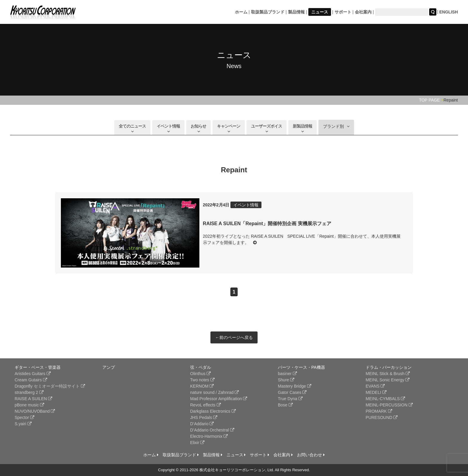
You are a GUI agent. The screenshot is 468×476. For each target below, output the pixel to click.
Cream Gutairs (31, 380)
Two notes (202, 380)
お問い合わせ (311, 455)
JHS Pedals (204, 417)
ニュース (320, 12)
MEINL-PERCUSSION (389, 405)
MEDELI (376, 392)
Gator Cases (292, 392)
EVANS (375, 386)
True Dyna (290, 399)
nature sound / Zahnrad (214, 392)
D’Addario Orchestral (212, 430)
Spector (24, 417)
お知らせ (198, 129)
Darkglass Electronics (213, 411)
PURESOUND (382, 417)
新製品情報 (302, 129)
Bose (285, 405)
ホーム (241, 12)
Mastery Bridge (295, 386)
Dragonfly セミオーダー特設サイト (50, 386)
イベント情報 (168, 129)
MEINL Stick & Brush (388, 374)
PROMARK (379, 411)
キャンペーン (229, 129)
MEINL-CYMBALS (385, 399)
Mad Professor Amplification (219, 399)
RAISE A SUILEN (33, 399)
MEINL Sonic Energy (388, 380)
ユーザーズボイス (267, 129)
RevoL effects (205, 405)
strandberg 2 (29, 392)
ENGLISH (449, 12)
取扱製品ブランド (268, 12)
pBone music (29, 405)
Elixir (197, 443)
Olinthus (200, 374)
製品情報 (296, 12)
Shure (286, 380)
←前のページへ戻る (234, 337)
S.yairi (23, 424)
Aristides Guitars (33, 374)
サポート (343, 12)
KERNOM (202, 386)
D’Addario (202, 424)
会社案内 (363, 12)
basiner (287, 374)
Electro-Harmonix (209, 436)
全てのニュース (132, 129)
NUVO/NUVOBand (35, 411)
